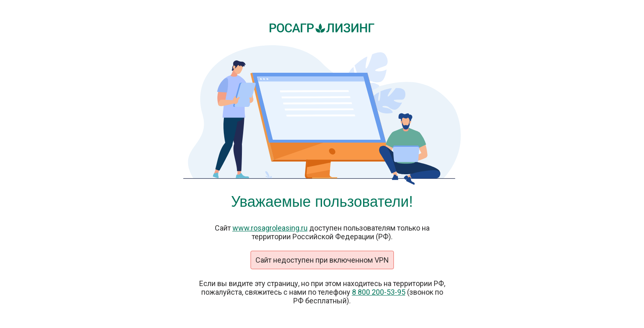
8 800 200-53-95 (379, 292)
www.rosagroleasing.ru (270, 228)
